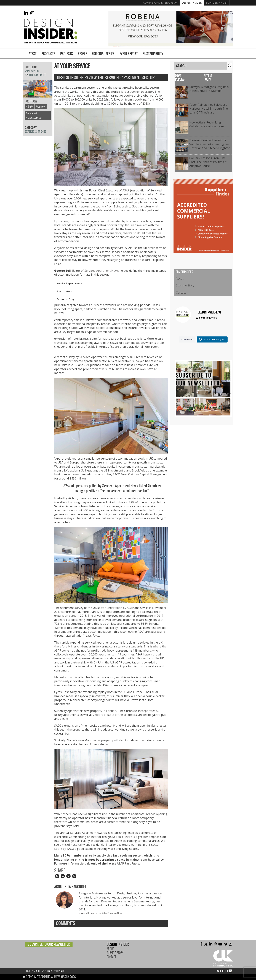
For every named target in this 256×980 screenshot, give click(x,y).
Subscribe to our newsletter (49, 944)
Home (28, 971)
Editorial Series (103, 54)
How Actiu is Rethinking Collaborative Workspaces (207, 124)
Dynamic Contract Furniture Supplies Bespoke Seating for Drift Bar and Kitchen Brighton (210, 144)
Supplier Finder (217, 3)
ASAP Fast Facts (128, 863)
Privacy (48, 971)
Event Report (129, 54)
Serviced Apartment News (102, 271)
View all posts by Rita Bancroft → (101, 913)
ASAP (126, 190)
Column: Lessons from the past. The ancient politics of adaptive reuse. (208, 162)
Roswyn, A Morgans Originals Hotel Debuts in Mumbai (209, 89)
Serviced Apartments (34, 115)
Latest (32, 54)
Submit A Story (185, 285)
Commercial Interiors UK (160, 3)
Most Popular (180, 78)
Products (48, 54)
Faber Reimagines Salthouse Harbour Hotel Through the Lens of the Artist (209, 109)
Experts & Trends (36, 131)
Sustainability (153, 54)
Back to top (222, 971)
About (180, 278)
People (82, 54)
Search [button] (230, 66)
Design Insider (192, 3)
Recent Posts (208, 78)
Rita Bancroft (37, 75)
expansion (103, 96)
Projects (67, 54)
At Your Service (72, 66)
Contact (181, 293)
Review (40, 106)
